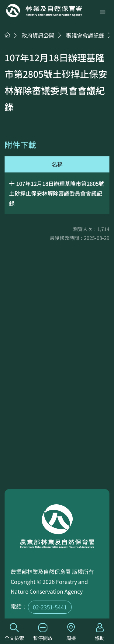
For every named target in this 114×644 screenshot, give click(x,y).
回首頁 (44, 11)
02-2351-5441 (50, 607)
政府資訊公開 (38, 35)
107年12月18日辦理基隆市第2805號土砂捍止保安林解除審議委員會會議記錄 (57, 193)
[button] (103, 12)
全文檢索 (14, 632)
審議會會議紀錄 (85, 35)
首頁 (7, 35)
